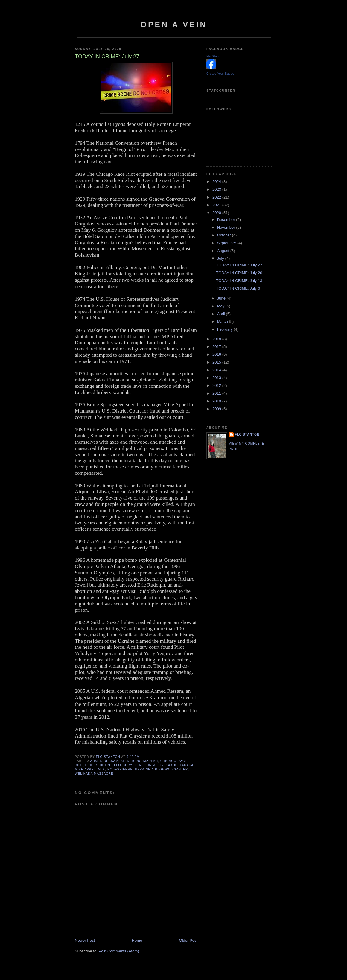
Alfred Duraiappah (139, 761)
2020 (217, 213)
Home (137, 940)
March (223, 322)
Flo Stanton (215, 56)
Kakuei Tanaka (180, 765)
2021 (217, 205)
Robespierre (120, 769)
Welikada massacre (94, 774)
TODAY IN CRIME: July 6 (238, 288)
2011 (217, 393)
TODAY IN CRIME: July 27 (239, 265)
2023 (217, 189)
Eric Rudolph (99, 765)
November (227, 227)
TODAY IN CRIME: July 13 (239, 281)
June (222, 298)
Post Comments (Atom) (119, 951)
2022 (217, 197)
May (221, 306)
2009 (217, 409)
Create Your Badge (220, 74)
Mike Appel (85, 769)
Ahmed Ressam (104, 761)
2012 (217, 386)
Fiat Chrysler (128, 765)
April (222, 314)
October (225, 235)
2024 (217, 182)
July (221, 258)
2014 (217, 370)
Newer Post (85, 940)
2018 (217, 339)
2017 (217, 347)
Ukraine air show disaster (161, 769)
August (224, 251)
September (227, 243)
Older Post (188, 940)
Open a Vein (174, 25)
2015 (217, 362)
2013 (217, 378)
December (227, 220)
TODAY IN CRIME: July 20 (239, 273)
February (226, 329)
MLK (101, 769)
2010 (217, 401)
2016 (217, 354)
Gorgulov (154, 765)
